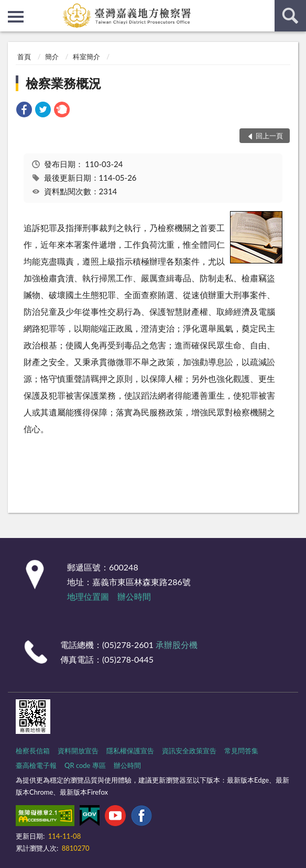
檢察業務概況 (63, 83)
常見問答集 (241, 751)
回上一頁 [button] (269, 136)
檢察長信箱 (33, 751)
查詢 (290, 16)
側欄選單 (16, 17)
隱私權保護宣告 (130, 751)
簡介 (52, 57)
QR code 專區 (85, 765)
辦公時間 (134, 596)
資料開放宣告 (78, 751)
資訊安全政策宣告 (189, 751)
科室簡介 (86, 57)
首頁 (24, 57)
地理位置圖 (88, 596)
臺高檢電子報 (36, 765)
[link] (24, 111)
